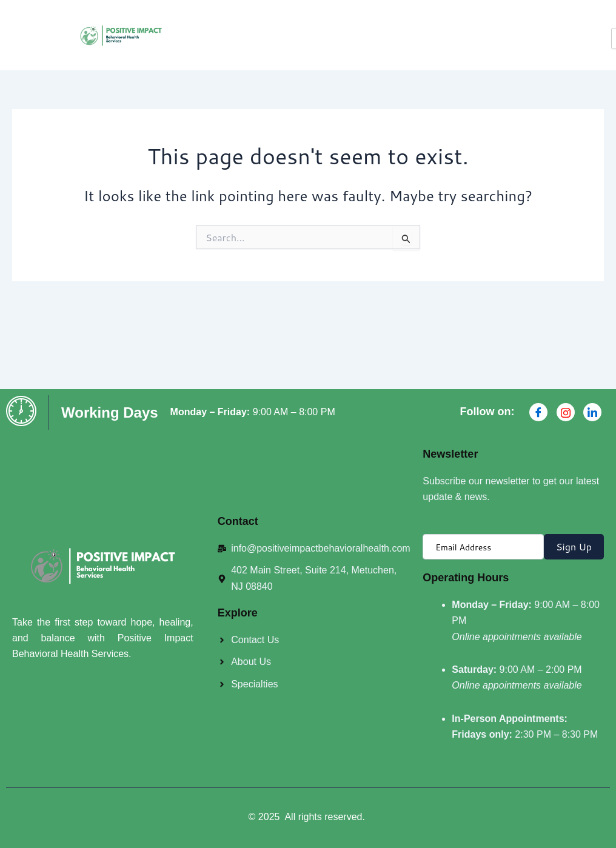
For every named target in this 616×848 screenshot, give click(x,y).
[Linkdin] (592, 412)
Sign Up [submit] (574, 546)
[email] (483, 547)
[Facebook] (538, 412)
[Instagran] (566, 412)
